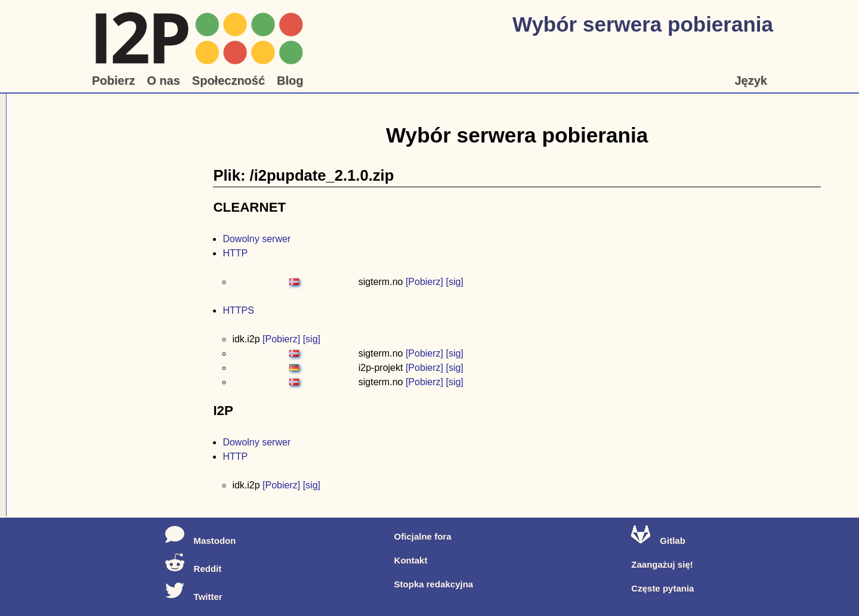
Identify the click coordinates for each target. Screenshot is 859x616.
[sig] (454, 282)
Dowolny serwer (257, 239)
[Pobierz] (424, 282)
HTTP (235, 253)
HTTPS (238, 310)
